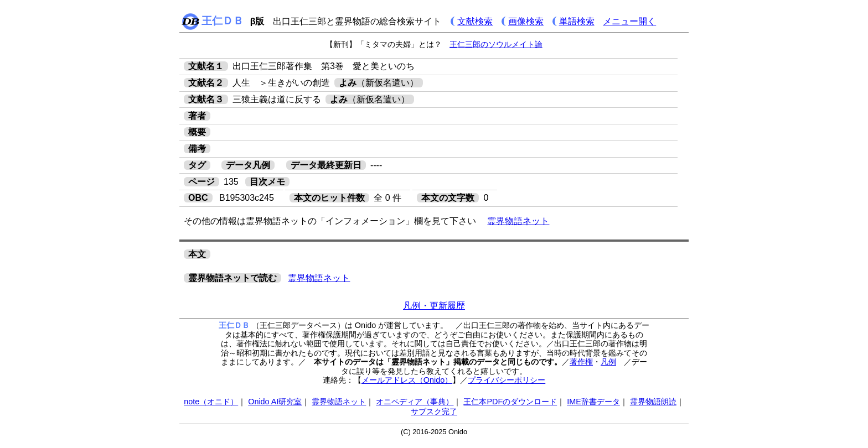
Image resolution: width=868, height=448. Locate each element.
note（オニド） (211, 402)
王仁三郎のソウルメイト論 (496, 44)
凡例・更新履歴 (434, 306)
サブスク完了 (434, 411)
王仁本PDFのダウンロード (510, 402)
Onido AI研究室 (275, 402)
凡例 (608, 362)
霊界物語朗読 (653, 402)
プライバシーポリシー (507, 380)
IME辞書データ (593, 402)
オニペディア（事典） (415, 402)
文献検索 (475, 21)
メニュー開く (629, 21)
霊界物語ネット (518, 221)
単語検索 (577, 21)
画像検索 (526, 21)
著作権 (581, 362)
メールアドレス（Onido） (407, 380)
